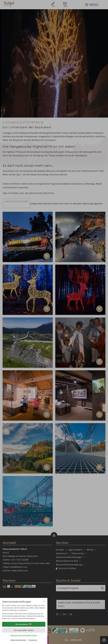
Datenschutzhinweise (18, 640)
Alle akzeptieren (24, 624)
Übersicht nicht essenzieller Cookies (24, 635)
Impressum (33, 640)
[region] (24, 612)
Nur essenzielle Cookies (24, 630)
